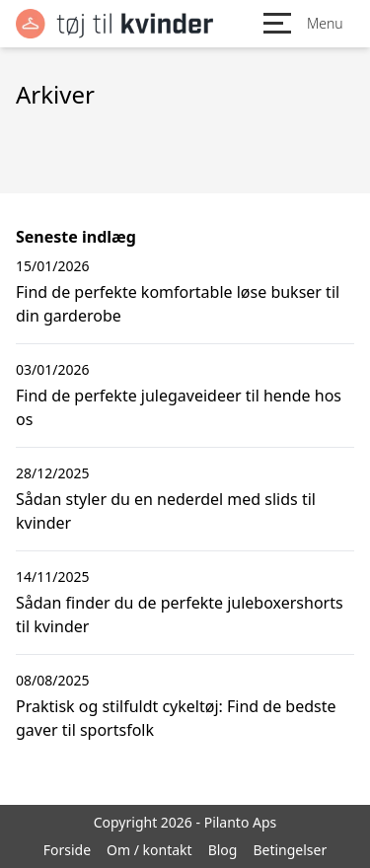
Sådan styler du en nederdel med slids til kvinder (166, 511)
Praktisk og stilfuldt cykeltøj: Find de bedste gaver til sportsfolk (176, 718)
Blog (223, 850)
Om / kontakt (149, 850)
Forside (67, 850)
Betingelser (290, 850)
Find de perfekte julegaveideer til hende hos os (179, 407)
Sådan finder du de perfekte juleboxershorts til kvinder (180, 615)
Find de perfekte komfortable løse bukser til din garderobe (178, 304)
